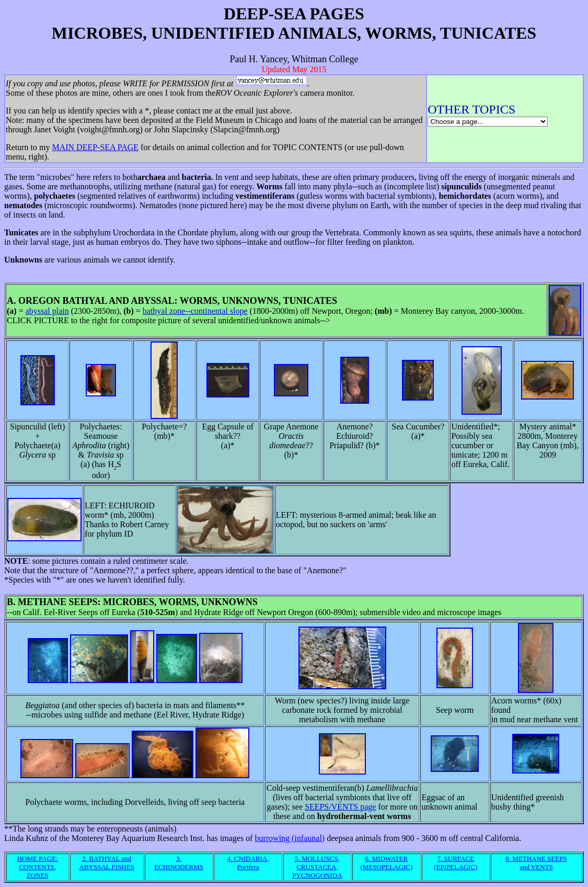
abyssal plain (47, 311)
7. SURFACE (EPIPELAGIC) (456, 863)
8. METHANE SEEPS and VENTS (536, 863)
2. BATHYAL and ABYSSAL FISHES (107, 863)
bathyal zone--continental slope (195, 311)
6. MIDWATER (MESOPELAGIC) (387, 863)
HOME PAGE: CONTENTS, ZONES (38, 867)
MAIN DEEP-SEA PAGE (95, 147)
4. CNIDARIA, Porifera (248, 863)
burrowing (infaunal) (290, 838)
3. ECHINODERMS (179, 863)
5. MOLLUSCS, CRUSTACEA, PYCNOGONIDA (317, 867)
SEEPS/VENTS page (340, 807)
